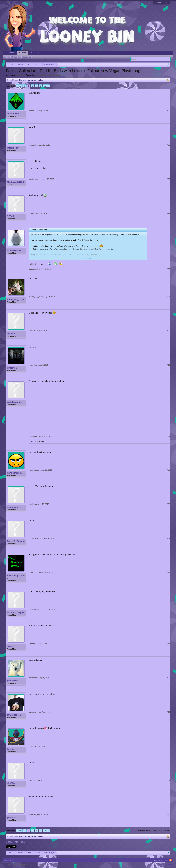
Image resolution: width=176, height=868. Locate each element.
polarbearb (13, 681)
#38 (169, 746)
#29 (169, 436)
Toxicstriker (13, 114)
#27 (169, 331)
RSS (171, 860)
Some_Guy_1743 (16, 300)
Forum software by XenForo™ (26, 864)
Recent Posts (27, 57)
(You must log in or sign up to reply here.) (154, 831)
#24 (169, 213)
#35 (169, 644)
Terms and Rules (166, 864)
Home (12, 53)
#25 (169, 269)
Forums (23, 53)
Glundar (11, 647)
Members (35, 53)
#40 (169, 815)
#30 (169, 470)
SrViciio (11, 216)
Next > (46, 86)
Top (166, 860)
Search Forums (12, 57)
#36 (169, 678)
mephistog (13, 507)
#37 (169, 712)
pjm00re (33, 441)
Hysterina (12, 368)
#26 (169, 297)
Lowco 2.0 (8, 860)
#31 (169, 504)
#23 (169, 179)
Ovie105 (11, 334)
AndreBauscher (42, 75)
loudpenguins (14, 250)
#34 (169, 609)
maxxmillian (13, 148)
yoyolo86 (12, 817)
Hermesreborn (14, 473)
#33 (169, 573)
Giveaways (22, 75)
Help (155, 860)
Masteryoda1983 (15, 182)
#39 (169, 780)
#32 (169, 538)
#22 (169, 145)
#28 (169, 365)
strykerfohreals (15, 715)
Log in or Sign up (162, 2)
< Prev (19, 86)
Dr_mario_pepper (16, 612)
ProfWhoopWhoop (16, 577)
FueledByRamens (16, 541)
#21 (169, 111)
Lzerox (11, 749)
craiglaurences (15, 402)
